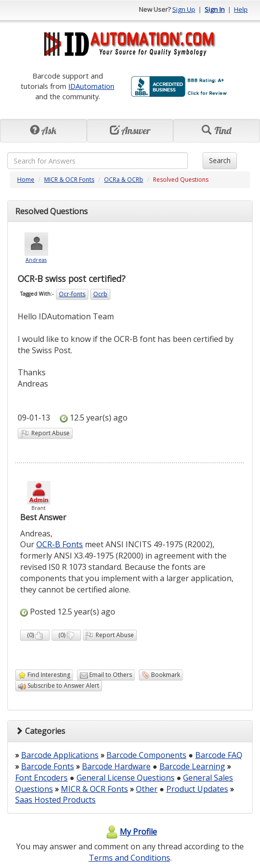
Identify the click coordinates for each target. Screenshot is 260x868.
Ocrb (100, 294)
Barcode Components (146, 755)
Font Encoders (41, 778)
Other (147, 789)
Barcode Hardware (116, 766)
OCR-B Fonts (60, 544)
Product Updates (197, 789)
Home (26, 180)
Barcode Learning (192, 766)
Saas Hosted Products (55, 800)
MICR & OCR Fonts (69, 180)
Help (241, 9)
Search (220, 160)
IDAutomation (91, 86)
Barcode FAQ (219, 755)
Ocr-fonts (72, 294)
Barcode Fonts (48, 766)
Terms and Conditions (130, 858)
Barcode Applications (60, 755)
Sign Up (184, 9)
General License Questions (126, 778)
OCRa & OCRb (124, 180)
